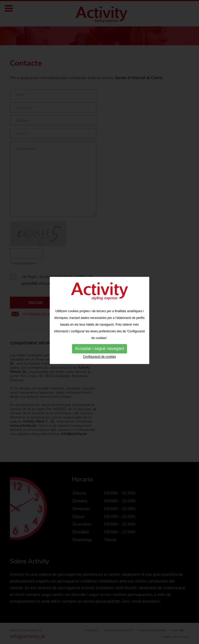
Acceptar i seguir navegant (99, 348)
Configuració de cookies (99, 356)
